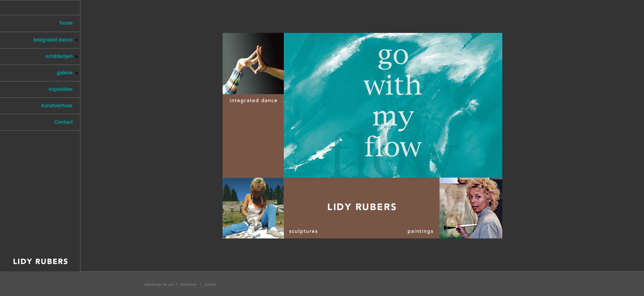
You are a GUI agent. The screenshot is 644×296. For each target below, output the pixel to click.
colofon (210, 284)
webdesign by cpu (159, 284)
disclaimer (189, 284)
